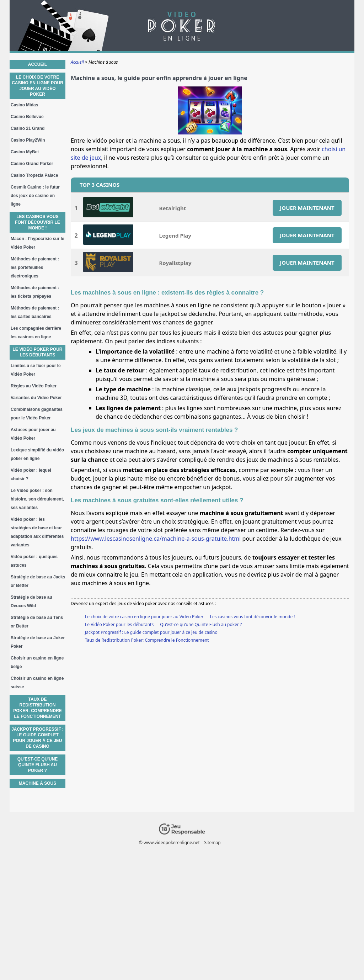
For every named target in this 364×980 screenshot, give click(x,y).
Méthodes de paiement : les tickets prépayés (35, 292)
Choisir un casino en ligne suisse (37, 683)
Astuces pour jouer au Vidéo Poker (33, 434)
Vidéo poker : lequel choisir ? (31, 475)
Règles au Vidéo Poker (34, 386)
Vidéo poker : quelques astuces (34, 561)
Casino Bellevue (27, 117)
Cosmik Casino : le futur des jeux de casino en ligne (35, 196)
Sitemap (212, 843)
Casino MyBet (25, 152)
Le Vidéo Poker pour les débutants (119, 624)
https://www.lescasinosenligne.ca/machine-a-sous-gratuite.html (156, 539)
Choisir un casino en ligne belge (37, 662)
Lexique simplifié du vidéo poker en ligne (37, 454)
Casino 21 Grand (28, 128)
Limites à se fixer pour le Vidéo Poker (36, 370)
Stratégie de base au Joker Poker (38, 642)
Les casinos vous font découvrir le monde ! (253, 617)
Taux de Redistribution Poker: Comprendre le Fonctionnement (147, 640)
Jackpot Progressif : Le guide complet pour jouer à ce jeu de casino (151, 632)
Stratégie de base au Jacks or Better (38, 581)
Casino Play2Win (28, 140)
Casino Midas (24, 105)
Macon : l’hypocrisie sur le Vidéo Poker (38, 243)
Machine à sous (38, 783)
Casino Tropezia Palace (34, 175)
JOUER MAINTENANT (307, 208)
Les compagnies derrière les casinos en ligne (36, 333)
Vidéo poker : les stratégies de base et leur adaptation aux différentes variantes (37, 532)
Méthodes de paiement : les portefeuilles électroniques (35, 267)
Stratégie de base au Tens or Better (37, 622)
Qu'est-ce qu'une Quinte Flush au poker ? (201, 624)
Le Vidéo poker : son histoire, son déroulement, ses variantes (37, 499)
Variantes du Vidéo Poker (36, 398)
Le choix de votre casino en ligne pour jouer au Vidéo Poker (144, 617)
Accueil (38, 64)
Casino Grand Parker (32, 164)
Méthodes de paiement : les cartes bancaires (35, 312)
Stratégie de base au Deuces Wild (31, 602)
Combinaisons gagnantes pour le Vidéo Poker (37, 414)
